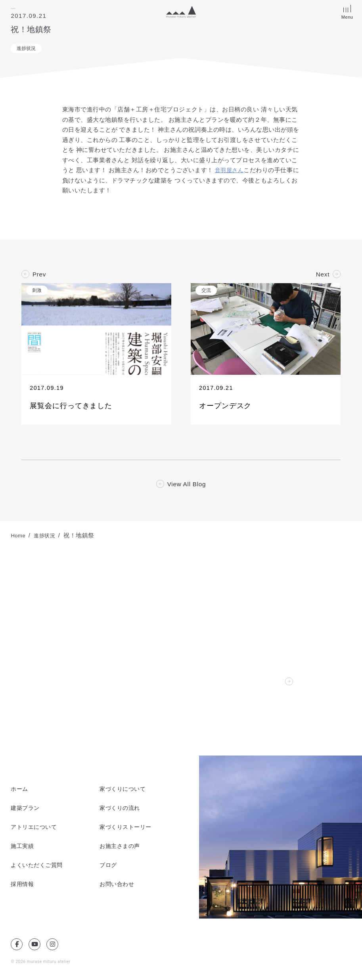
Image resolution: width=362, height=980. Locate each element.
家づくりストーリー (127, 829)
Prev (40, 274)
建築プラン (26, 810)
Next (322, 274)
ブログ (109, 867)
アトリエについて (35, 829)
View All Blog (187, 486)
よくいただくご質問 (38, 867)
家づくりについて (124, 791)
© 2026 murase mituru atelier (42, 964)
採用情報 (23, 886)
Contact (271, 684)
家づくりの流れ (121, 810)
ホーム (20, 791)
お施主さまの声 (121, 848)
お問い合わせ (118, 886)
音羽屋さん (230, 170)
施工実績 (23, 848)
